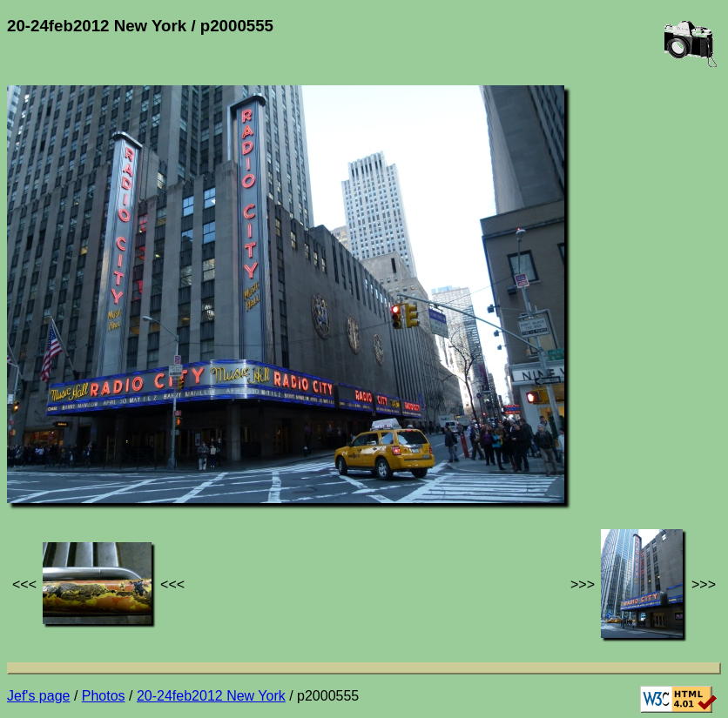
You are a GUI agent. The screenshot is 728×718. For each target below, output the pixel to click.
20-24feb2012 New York (211, 696)
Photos (104, 696)
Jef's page (38, 696)
